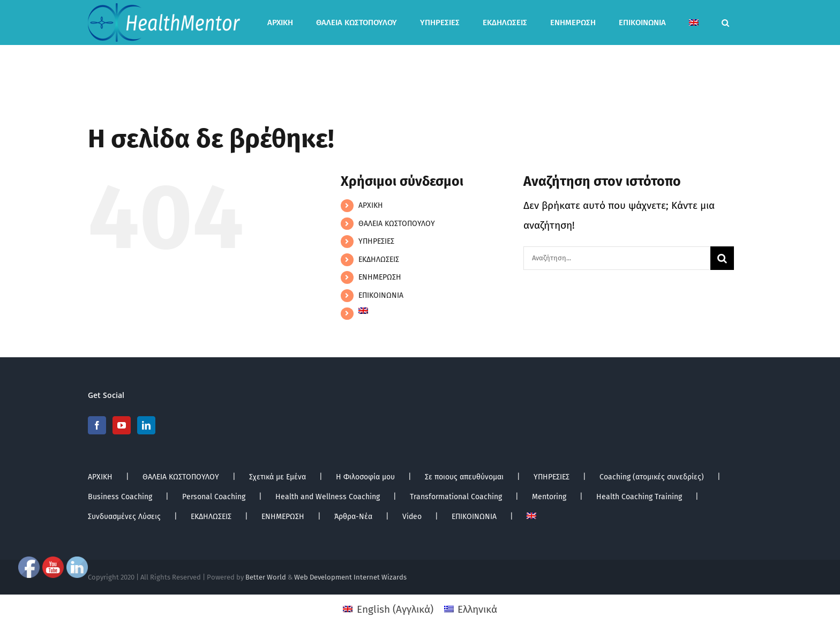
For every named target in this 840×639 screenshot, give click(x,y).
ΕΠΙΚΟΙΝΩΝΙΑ (381, 295)
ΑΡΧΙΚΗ (371, 205)
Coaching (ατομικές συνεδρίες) (652, 477)
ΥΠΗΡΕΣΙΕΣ (376, 241)
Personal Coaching (214, 497)
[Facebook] (97, 425)
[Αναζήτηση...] (617, 258)
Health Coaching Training (639, 497)
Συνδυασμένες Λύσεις (124, 517)
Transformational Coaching (456, 497)
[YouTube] (122, 425)
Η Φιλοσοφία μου (365, 477)
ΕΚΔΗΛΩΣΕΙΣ (379, 260)
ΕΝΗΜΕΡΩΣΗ (380, 277)
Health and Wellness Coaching (328, 497)
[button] (725, 22)
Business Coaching (120, 497)
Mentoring (549, 497)
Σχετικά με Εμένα (277, 477)
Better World (266, 577)
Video (412, 517)
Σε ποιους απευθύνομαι (464, 477)
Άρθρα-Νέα (353, 517)
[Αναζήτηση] (722, 258)
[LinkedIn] (146, 425)
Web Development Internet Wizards (350, 577)
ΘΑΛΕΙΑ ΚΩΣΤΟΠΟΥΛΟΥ (397, 224)
